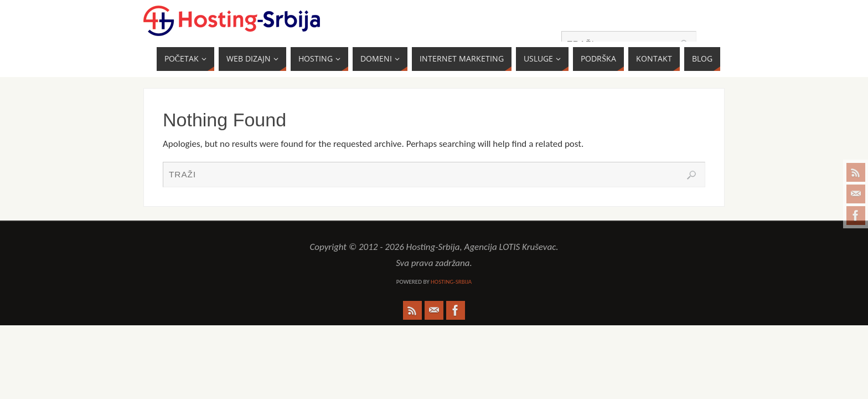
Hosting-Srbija (451, 282)
